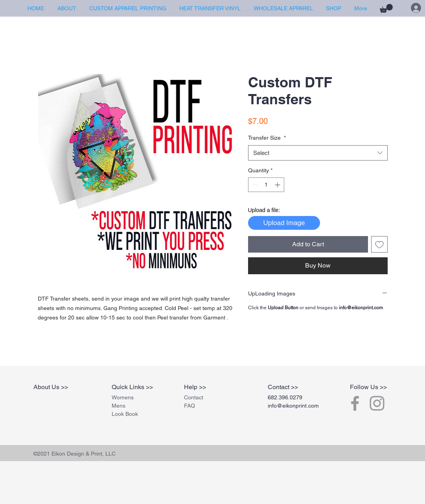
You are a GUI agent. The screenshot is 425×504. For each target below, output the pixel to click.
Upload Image (284, 223)
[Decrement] (254, 185)
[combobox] (318, 153)
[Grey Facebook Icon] (355, 403)
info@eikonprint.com (293, 406)
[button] (386, 8)
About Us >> (51, 387)
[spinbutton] (266, 185)
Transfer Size (267, 138)
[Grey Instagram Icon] (377, 403)
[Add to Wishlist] (379, 244)
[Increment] (278, 185)
